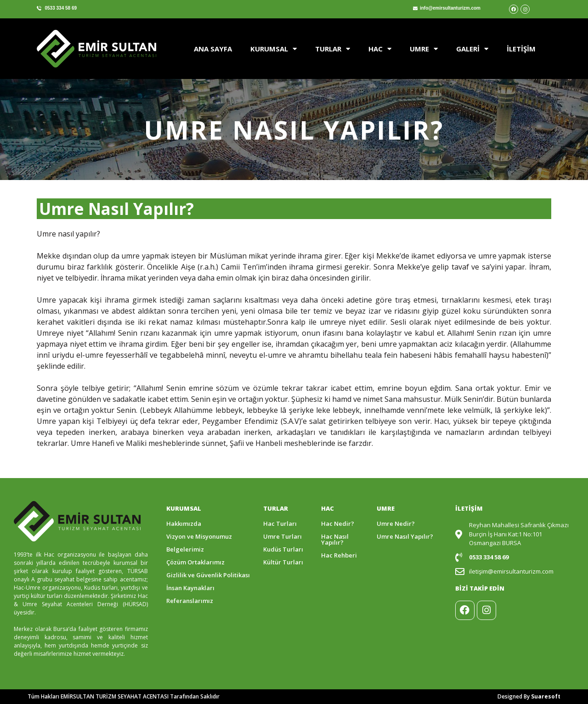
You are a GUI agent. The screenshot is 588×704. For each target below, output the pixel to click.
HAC (380, 49)
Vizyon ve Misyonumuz (199, 536)
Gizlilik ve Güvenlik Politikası (208, 575)
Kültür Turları (283, 562)
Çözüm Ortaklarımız (195, 562)
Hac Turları (280, 524)
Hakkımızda (184, 524)
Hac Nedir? (338, 524)
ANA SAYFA (213, 49)
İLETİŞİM (521, 49)
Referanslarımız (190, 601)
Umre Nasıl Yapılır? (405, 536)
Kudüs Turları (283, 549)
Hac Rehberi (339, 555)
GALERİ (472, 49)
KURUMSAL (274, 49)
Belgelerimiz (185, 549)
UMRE (424, 49)
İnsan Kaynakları (190, 588)
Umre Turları (283, 536)
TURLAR (333, 49)
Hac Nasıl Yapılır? (335, 539)
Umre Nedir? (396, 524)
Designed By (529, 696)
